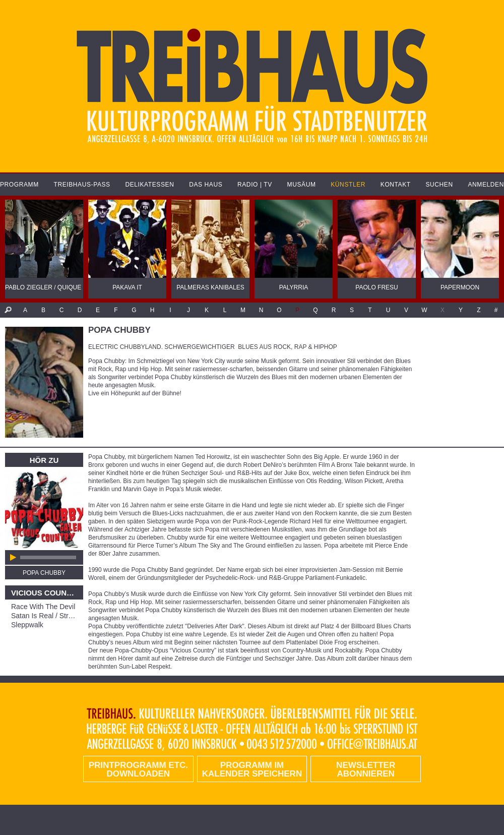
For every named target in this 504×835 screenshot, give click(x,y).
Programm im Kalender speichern (252, 769)
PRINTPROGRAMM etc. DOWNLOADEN (138, 769)
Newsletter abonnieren (366, 769)
